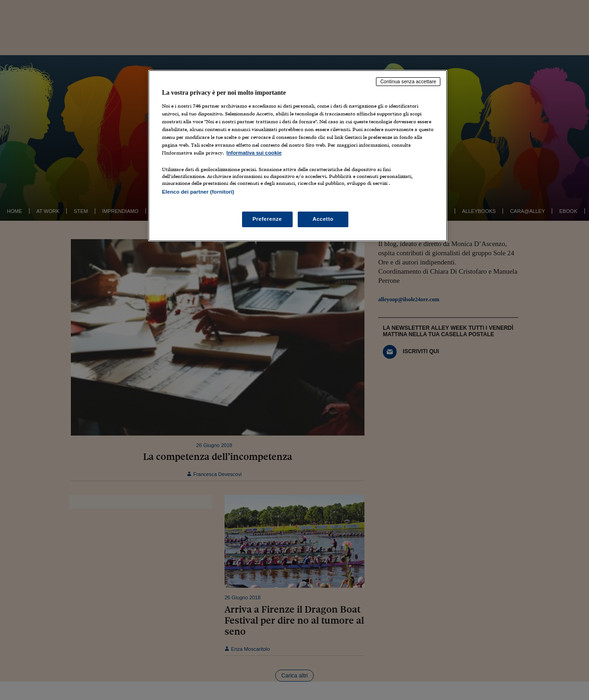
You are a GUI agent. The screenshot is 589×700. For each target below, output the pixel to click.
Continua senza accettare (408, 81)
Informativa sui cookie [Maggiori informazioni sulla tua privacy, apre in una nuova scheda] (254, 153)
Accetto (323, 219)
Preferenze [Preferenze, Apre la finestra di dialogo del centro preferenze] (267, 219)
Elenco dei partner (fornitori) (198, 192)
